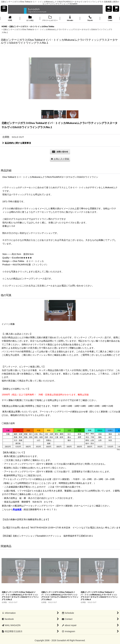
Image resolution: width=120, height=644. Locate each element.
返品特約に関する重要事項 (17, 143)
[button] (4, 9)
